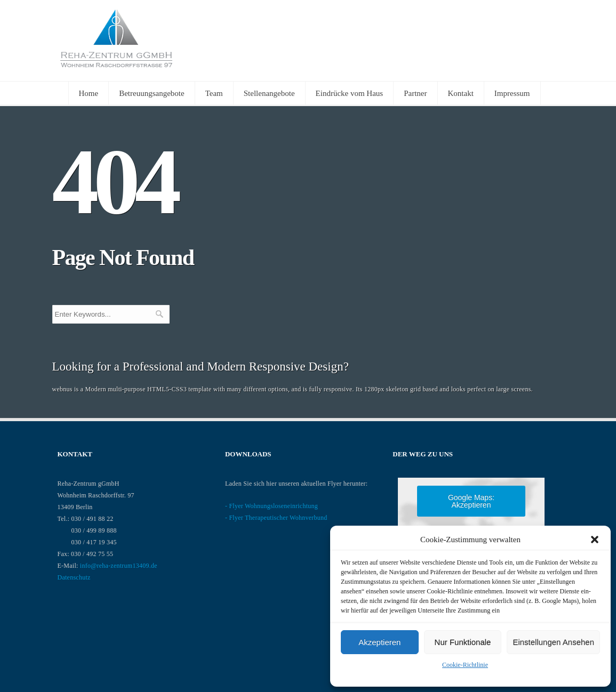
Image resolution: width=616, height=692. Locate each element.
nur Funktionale (463, 642)
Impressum (512, 93)
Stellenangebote (269, 93)
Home (89, 93)
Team (214, 93)
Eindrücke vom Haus (350, 93)
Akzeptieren (379, 642)
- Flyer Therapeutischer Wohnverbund (276, 518)
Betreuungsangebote (151, 93)
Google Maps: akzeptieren (471, 501)
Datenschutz (74, 577)
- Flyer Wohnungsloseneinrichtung (271, 506)
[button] (595, 540)
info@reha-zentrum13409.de (119, 566)
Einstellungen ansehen (553, 642)
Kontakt (461, 93)
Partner (415, 93)
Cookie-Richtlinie (465, 665)
